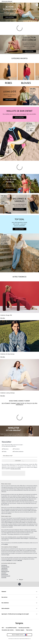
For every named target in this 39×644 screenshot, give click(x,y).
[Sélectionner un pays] (19, 635)
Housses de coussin (6, 576)
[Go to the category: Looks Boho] (19, 12)
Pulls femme (4, 565)
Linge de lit (4, 573)
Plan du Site (29, 630)
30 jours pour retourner (7, 1)
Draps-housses (5, 574)
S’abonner (19, 461)
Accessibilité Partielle (11, 628)
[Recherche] (37, 5)
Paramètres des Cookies (8, 630)
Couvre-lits (4, 577)
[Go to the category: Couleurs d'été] (19, 183)
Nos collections (19, 603)
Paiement (19, 592)
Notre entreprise (19, 608)
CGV (3, 628)
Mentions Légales (20, 630)
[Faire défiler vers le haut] (19, 584)
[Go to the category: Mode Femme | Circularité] (19, 44)
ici (23, 467)
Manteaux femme (5, 571)
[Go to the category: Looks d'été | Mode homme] (19, 96)
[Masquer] (19, 580)
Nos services (19, 597)
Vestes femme (4, 570)
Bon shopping (10, 17)
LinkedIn (6, 544)
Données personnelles (16, 469)
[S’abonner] (19, 461)
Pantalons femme (5, 567)
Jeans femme (4, 568)
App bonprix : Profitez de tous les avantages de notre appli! (19, 614)
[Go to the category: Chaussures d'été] (19, 204)
